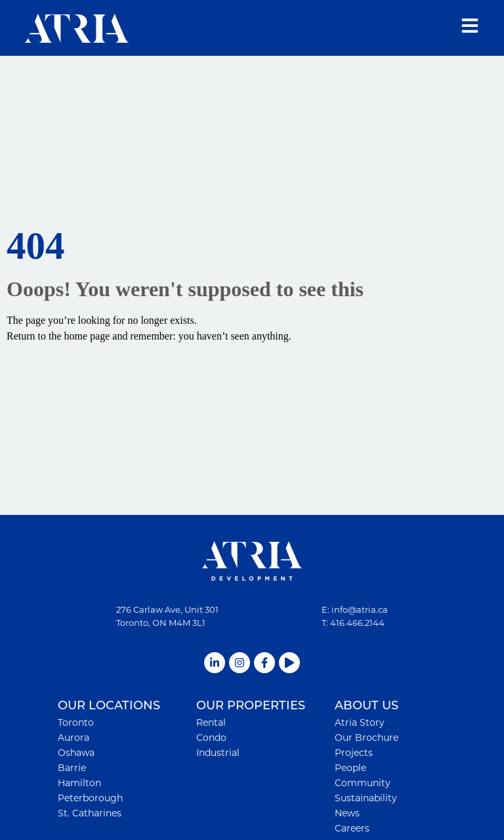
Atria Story (360, 722)
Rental (211, 722)
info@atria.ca (360, 609)
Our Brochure (367, 738)
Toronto (76, 722)
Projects (354, 753)
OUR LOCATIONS (109, 706)
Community (363, 783)
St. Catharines (90, 813)
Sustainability (366, 798)
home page (87, 336)
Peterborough (90, 798)
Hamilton (79, 783)
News (347, 813)
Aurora (73, 738)
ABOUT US (367, 706)
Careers (352, 828)
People (350, 768)
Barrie (72, 768)
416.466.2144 (357, 623)
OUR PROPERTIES (251, 706)
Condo (211, 738)
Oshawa (76, 753)
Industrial (218, 753)
